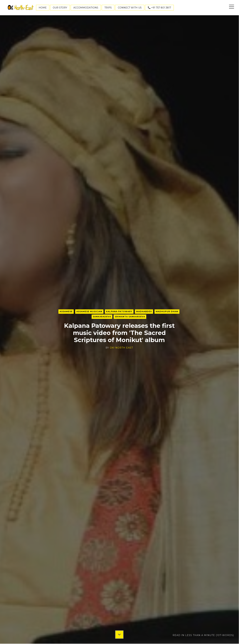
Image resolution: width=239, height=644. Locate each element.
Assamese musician (89, 311)
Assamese (66, 311)
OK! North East (121, 348)
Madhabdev (144, 311)
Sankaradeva (102, 317)
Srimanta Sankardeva (130, 317)
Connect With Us (130, 8)
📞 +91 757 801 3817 (159, 8)
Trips (108, 8)
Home (43, 8)
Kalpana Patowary (119, 311)
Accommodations (86, 8)
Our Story (60, 8)
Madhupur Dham (167, 311)
